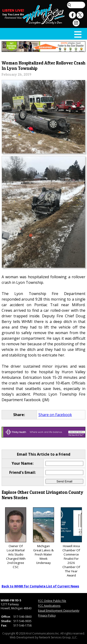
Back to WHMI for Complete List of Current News (40, 586)
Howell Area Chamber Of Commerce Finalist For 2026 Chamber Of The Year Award (71, 542)
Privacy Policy (47, 615)
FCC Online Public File (52, 601)
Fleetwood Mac (13, 18)
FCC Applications (49, 606)
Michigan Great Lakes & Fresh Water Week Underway (43, 536)
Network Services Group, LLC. (58, 637)
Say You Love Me (13, 14)
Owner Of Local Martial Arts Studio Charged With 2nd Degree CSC (16, 538)
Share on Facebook (55, 415)
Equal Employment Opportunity (59, 611)
